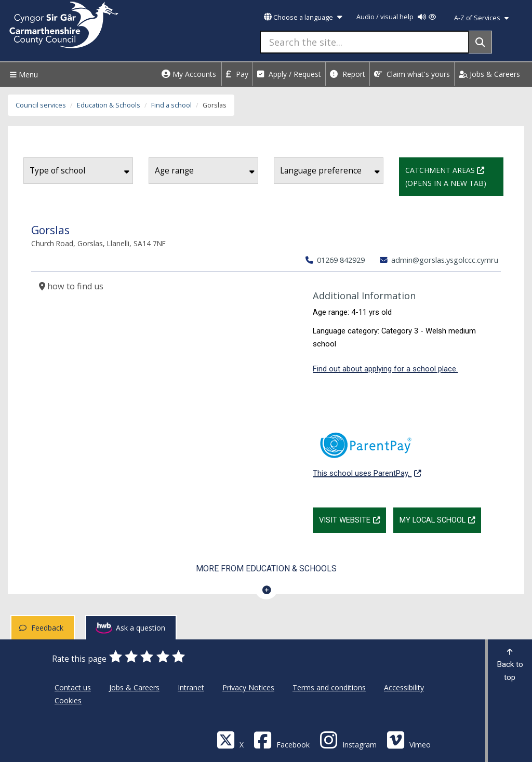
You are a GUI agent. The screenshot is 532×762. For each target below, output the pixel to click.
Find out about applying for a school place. (385, 369)
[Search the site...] (364, 42)
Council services (41, 105)
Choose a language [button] (303, 17)
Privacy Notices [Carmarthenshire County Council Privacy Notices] (248, 687)
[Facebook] (282, 739)
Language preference (330, 171)
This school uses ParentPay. (367, 449)
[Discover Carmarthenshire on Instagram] (348, 739)
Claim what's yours (412, 74)
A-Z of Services (481, 18)
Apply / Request (289, 74)
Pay (237, 74)
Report (348, 74)
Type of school (79, 171)
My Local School (440, 519)
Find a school (171, 105)
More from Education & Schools (266, 569)
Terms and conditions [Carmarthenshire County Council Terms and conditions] (329, 687)
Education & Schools (109, 105)
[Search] (480, 42)
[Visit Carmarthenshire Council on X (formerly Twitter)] (230, 739)
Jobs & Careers (489, 74)
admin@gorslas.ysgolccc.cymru (439, 260)
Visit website (353, 519)
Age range (205, 171)
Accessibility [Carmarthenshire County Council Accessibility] (404, 687)
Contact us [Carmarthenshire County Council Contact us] (73, 687)
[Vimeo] (409, 739)
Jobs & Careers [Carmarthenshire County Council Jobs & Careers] (134, 687)
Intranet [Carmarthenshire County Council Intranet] (191, 687)
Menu (23, 75)
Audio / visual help (396, 17)
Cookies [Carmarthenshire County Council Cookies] (68, 700)
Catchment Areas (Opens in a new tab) (454, 176)
